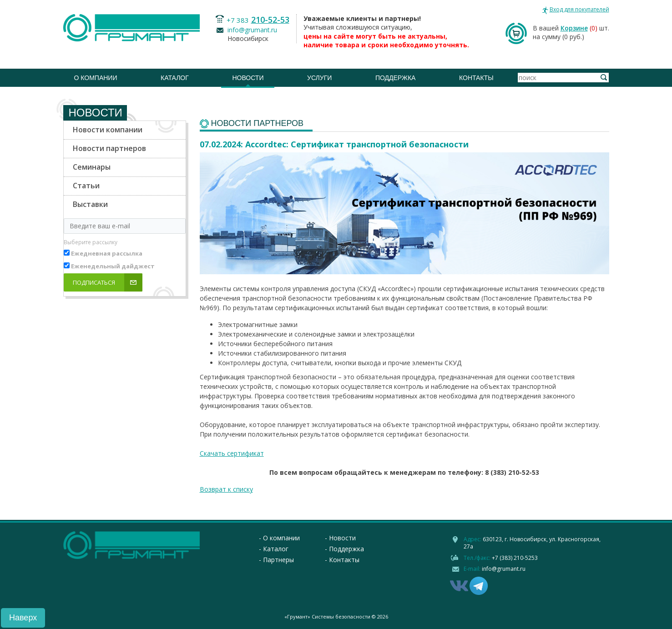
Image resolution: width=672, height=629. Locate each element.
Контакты (476, 78)
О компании (96, 78)
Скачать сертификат (232, 453)
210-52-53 (270, 20)
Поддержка (396, 78)
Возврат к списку (226, 489)
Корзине (574, 28)
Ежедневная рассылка (107, 253)
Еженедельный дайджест (113, 266)
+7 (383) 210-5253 (515, 558)
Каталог (175, 78)
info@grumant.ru (252, 30)
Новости (248, 78)
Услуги (319, 78)
